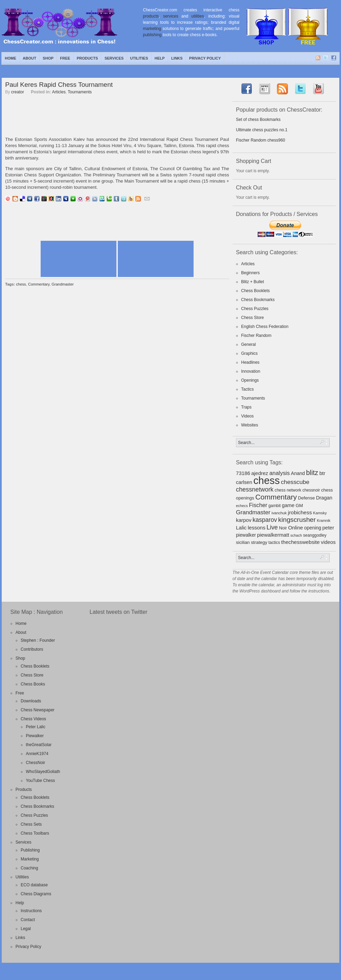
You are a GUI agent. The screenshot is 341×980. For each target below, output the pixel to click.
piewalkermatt (273, 535)
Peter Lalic (36, 727)
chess (21, 284)
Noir (283, 528)
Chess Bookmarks (258, 300)
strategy (259, 542)
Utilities (139, 58)
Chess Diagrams (36, 894)
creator (17, 92)
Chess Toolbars (35, 833)
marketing (152, 29)
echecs (242, 506)
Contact (28, 920)
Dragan (324, 498)
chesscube (295, 482)
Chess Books (33, 684)
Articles (59, 92)
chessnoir (311, 490)
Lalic (241, 528)
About (29, 58)
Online (295, 528)
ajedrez (260, 473)
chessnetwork (255, 489)
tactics (274, 543)
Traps (246, 407)
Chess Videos (33, 719)
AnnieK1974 (37, 754)
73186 (243, 473)
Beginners (250, 273)
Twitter (326, 58)
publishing (152, 35)
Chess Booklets (255, 291)
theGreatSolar (39, 745)
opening (313, 528)
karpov (244, 520)
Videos (247, 416)
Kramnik (324, 520)
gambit (275, 506)
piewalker (246, 535)
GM (299, 506)
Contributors (32, 649)
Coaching (29, 868)
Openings (250, 380)
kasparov (265, 520)
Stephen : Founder (38, 640)
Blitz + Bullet (252, 282)
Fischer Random (256, 336)
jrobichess (300, 512)
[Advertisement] (117, 119)
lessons (256, 528)
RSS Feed (318, 58)
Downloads (31, 701)
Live (272, 527)
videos (328, 542)
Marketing (30, 859)
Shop (48, 58)
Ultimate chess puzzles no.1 (262, 130)
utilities (198, 16)
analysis (280, 473)
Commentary (39, 284)
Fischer (258, 505)
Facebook (334, 58)
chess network (288, 490)
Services (114, 58)
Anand (298, 473)
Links (177, 58)
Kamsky (320, 513)
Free (65, 58)
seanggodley (315, 535)
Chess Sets (31, 824)
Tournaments (80, 92)
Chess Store (252, 318)
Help (160, 58)
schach (296, 535)
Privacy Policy (205, 58)
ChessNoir (35, 763)
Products (87, 58)
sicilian (243, 542)
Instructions (31, 911)
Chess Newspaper (38, 710)
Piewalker (35, 736)
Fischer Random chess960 (261, 140)
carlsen (244, 482)
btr (322, 473)
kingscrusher (297, 520)
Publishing (30, 850)
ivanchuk (279, 513)
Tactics (247, 389)
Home (11, 58)
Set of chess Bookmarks (258, 120)
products (151, 16)
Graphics (249, 353)
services (170, 16)
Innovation (251, 371)
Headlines (250, 362)
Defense (306, 498)
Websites (250, 425)
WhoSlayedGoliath (43, 772)
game (288, 505)
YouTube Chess (40, 781)
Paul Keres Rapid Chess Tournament (59, 85)
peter (328, 528)
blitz (312, 473)
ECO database (34, 885)
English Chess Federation (265, 327)
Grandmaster (63, 284)
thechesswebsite (300, 542)
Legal (26, 929)
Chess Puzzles (255, 309)
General (249, 344)
